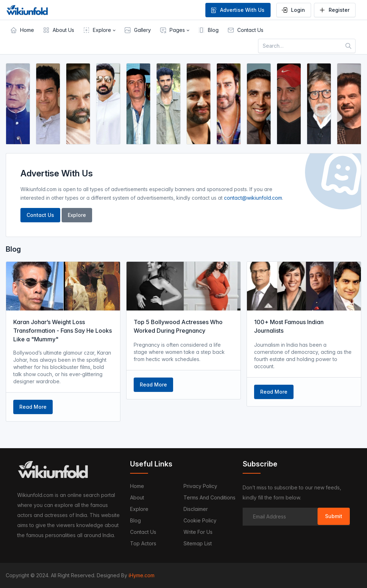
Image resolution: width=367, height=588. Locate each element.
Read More (33, 407)
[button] (99, 30)
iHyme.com (142, 575)
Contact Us (40, 215)
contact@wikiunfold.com (253, 198)
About (137, 497)
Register (334, 10)
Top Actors (143, 543)
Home (137, 486)
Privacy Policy (200, 486)
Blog (135, 520)
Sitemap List (198, 543)
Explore (77, 215)
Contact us (143, 532)
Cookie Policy (200, 520)
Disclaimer (196, 509)
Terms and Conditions (209, 497)
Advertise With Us (237, 10)
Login (293, 10)
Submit (334, 516)
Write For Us (198, 532)
